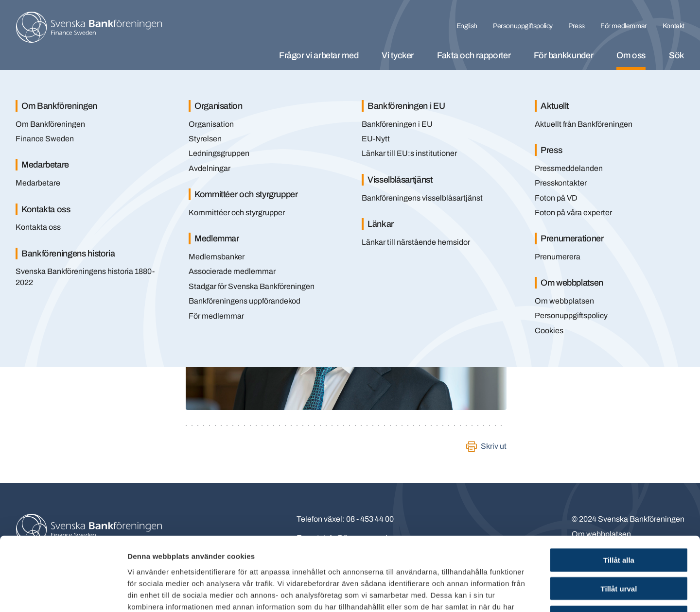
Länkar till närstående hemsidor (416, 242)
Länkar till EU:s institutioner (409, 153)
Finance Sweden (45, 139)
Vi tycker (398, 55)
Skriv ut (494, 446)
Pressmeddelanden (569, 168)
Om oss (631, 55)
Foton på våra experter (573, 212)
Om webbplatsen (564, 301)
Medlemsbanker (217, 257)
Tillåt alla (619, 493)
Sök (677, 55)
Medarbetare (38, 183)
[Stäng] (666, 91)
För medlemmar (624, 26)
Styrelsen (205, 139)
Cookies (549, 331)
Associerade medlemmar (232, 271)
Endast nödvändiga (619, 550)
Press (577, 26)
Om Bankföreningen (50, 124)
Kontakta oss (38, 227)
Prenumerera (558, 257)
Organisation (211, 124)
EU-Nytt (376, 139)
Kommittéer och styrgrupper (237, 212)
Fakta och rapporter (474, 55)
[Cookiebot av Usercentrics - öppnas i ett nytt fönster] (63, 593)
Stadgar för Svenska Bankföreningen (252, 286)
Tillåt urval (619, 521)
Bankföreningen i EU (397, 124)
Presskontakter (561, 183)
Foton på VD (556, 198)
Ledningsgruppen (219, 153)
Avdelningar (210, 168)
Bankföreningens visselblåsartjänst (422, 198)
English (467, 26)
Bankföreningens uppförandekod (245, 301)
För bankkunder (563, 55)
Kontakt (674, 26)
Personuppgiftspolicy (523, 26)
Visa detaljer (528, 593)
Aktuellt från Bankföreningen (584, 124)
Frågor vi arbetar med (319, 55)
